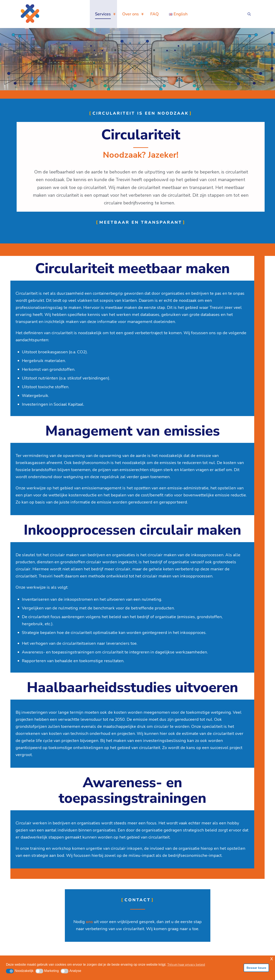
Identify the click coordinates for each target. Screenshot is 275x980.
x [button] (272, 959)
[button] (10, 971)
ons (89, 922)
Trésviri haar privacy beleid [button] (186, 965)
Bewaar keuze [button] (256, 968)
